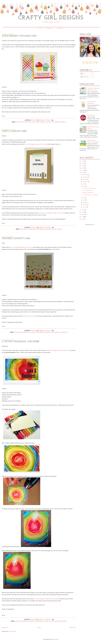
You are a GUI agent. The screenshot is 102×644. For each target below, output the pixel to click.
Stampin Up (63, 122)
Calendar (49, 29)
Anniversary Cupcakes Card (19, 36)
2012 (83, 173)
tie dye (54, 621)
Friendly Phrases (27, 332)
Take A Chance (58, 229)
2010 (83, 212)
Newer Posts (5, 628)
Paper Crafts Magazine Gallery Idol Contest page (46, 599)
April (84, 200)
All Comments (85, 77)
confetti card (18, 332)
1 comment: (47, 120)
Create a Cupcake (40, 122)
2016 (83, 164)
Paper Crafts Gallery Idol (39, 229)
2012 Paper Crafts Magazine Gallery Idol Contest (51, 213)
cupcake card (50, 122)
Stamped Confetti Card (16, 238)
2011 (83, 210)
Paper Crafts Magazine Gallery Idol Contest (35, 144)
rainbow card (50, 332)
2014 (83, 168)
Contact (60, 29)
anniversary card (30, 122)
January (85, 207)
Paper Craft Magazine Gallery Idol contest (58, 351)
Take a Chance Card (14, 131)
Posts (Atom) (12, 631)
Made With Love (91, 115)
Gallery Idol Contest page (29, 316)
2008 (83, 217)
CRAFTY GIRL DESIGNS (51, 18)
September (85, 182)
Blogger (93, 225)
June (84, 186)
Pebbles (57, 122)
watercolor (64, 621)
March (84, 202)
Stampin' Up (50, 229)
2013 (83, 170)
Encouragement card (26, 229)
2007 (83, 219)
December (85, 175)
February (85, 205)
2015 (83, 166)
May (84, 198)
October (85, 179)
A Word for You (20, 122)
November (85, 177)
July (84, 184)
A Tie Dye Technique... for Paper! (21, 342)
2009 (83, 215)
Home (40, 29)
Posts (83, 74)
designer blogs (55, 639)
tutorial (58, 621)
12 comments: (47, 619)
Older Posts (73, 628)
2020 (83, 161)
